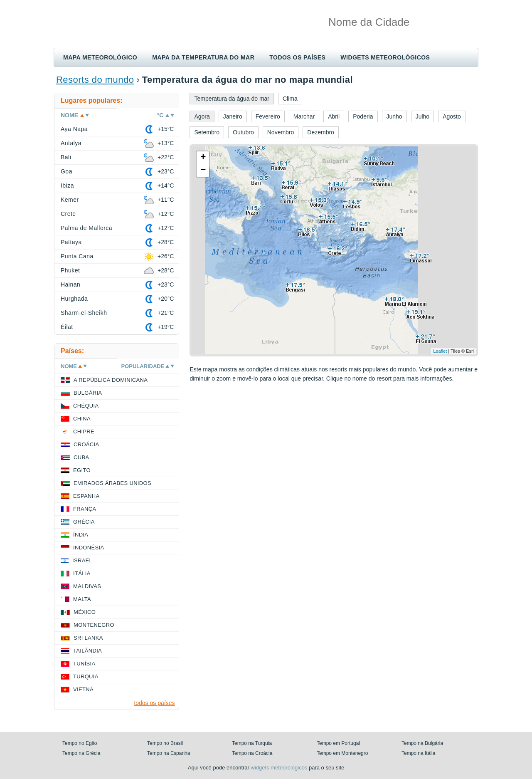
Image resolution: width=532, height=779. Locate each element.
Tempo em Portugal (338, 743)
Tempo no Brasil (165, 743)
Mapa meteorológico (100, 57)
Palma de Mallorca (86, 228)
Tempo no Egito (80, 743)
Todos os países (297, 57)
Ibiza (67, 185)
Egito (82, 470)
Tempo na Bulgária (422, 743)
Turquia (86, 676)
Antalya (71, 143)
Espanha (86, 496)
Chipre (84, 432)
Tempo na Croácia (252, 753)
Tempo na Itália (418, 753)
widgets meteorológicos (279, 768)
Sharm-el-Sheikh (84, 313)
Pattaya (71, 242)
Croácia (86, 444)
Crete (68, 214)
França (85, 509)
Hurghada (74, 299)
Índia (81, 535)
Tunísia (84, 664)
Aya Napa (74, 129)
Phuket (70, 270)
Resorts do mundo (95, 80)
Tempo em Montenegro (342, 753)
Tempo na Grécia (81, 753)
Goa (66, 171)
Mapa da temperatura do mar (203, 57)
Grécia (84, 522)
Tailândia (87, 651)
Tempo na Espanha (169, 753)
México (85, 612)
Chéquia (86, 406)
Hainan (70, 284)
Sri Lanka (88, 638)
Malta (82, 599)
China (82, 419)
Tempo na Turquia (252, 743)
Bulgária (88, 393)
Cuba (81, 457)
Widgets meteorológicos (385, 57)
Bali (66, 157)
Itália (82, 573)
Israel (82, 560)
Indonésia (89, 548)
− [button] (203, 171)
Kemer (70, 200)
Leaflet (440, 351)
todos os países (154, 703)
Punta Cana (77, 256)
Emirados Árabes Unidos (112, 483)
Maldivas (87, 586)
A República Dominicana (111, 380)
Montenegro (94, 625)
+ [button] (203, 158)
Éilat (67, 327)
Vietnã (83, 689)
